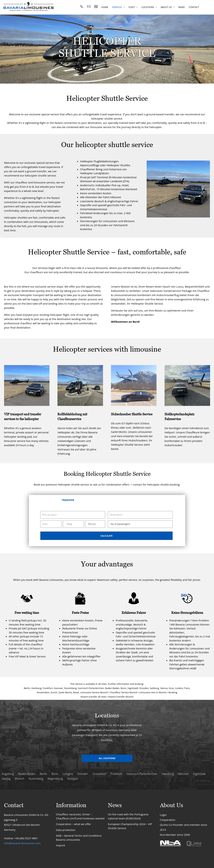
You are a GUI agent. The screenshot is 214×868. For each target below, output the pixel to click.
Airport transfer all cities (93, 697)
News (182, 7)
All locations (107, 758)
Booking (173, 692)
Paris (187, 688)
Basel (76, 692)
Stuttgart (73, 779)
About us (166, 7)
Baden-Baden (27, 774)
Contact (194, 7)
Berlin (27, 688)
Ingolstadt (133, 688)
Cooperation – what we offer (74, 824)
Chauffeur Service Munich (124, 692)
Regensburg (55, 779)
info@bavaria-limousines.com (22, 843)
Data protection (66, 830)
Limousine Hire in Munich (153, 692)
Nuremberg (70, 688)
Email (89, 6)
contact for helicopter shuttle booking (156, 484)
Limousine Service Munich (94, 692)
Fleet (132, 7)
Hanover (58, 688)
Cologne (68, 774)
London (179, 688)
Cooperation (168, 820)
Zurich (54, 692)
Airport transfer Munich (121, 697)
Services (117, 7)
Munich (20, 779)
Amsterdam (43, 692)
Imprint (61, 845)
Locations (148, 7)
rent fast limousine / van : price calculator (96, 6)
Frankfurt (48, 688)
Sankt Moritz (65, 692)
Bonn (123, 688)
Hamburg (36, 688)
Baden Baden (112, 688)
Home (105, 7)
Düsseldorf (99, 774)
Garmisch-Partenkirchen (91, 688)
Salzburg (154, 688)
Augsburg (8, 774)
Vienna (164, 688)
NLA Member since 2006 (175, 835)
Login (163, 815)
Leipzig (6, 779)
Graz (171, 688)
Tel (82, 6)
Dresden (144, 688)
